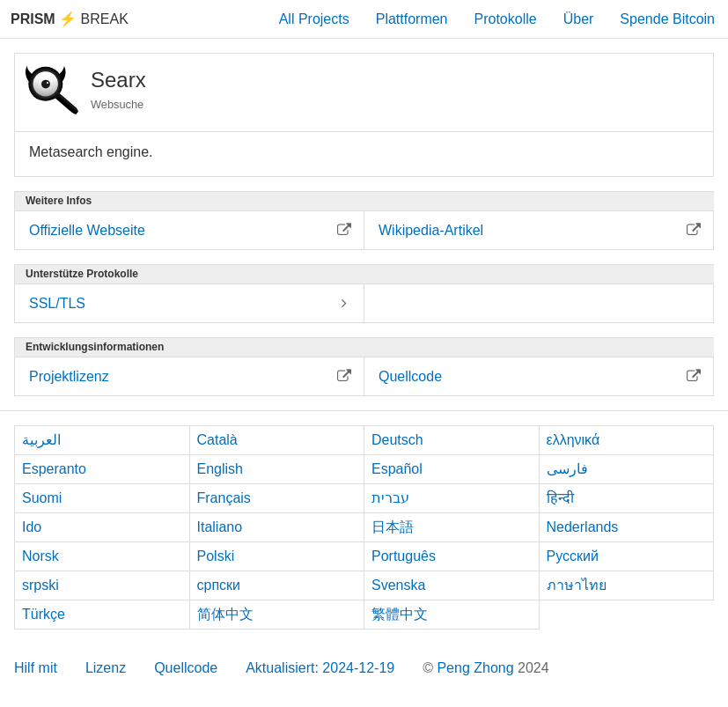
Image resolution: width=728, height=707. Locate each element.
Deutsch (397, 440)
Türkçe (44, 614)
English (220, 469)
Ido (32, 527)
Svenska (398, 585)
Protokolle (506, 19)
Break (70, 19)
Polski (216, 556)
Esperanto (54, 469)
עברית (390, 498)
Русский (573, 556)
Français (224, 498)
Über (579, 19)
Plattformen (412, 19)
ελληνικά (574, 440)
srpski (40, 585)
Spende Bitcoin (667, 19)
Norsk (40, 556)
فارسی (567, 469)
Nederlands (583, 527)
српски (219, 585)
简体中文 (225, 614)
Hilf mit (36, 668)
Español (397, 469)
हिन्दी (560, 498)
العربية (41, 440)
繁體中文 (400, 614)
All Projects (314, 19)
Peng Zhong (477, 668)
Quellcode (186, 668)
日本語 (393, 527)
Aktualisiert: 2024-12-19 (320, 668)
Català (217, 440)
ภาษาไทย (577, 585)
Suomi (42, 498)
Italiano (220, 527)
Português (404, 556)
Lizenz (106, 668)
